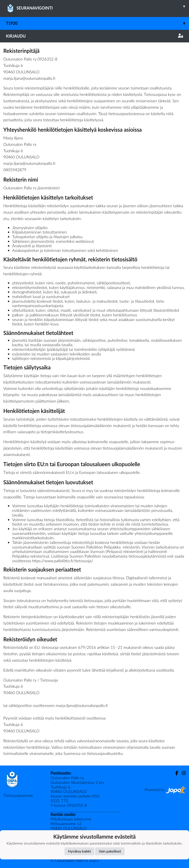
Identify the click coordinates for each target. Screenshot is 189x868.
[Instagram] (182, 773)
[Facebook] (175, 773)
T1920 (97, 23)
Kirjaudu (94, 36)
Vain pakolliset (110, 851)
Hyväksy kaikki (79, 851)
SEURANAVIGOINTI (97, 6)
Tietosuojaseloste (18, 795)
